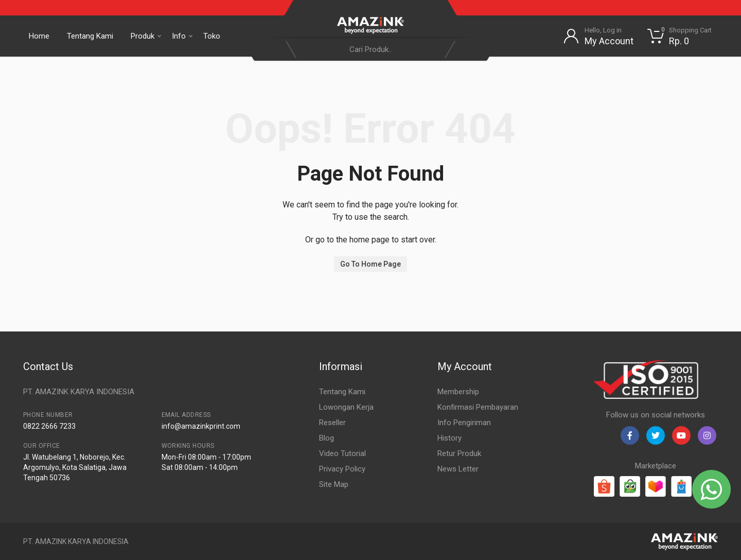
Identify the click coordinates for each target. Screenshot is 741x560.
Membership (458, 392)
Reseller (332, 423)
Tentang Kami (90, 36)
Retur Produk (459, 453)
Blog (327, 438)
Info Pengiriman (464, 423)
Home (39, 36)
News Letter (458, 469)
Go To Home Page (370, 264)
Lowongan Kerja (346, 407)
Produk (146, 36)
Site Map (334, 484)
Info (182, 36)
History (449, 438)
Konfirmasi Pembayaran (478, 407)
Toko (212, 36)
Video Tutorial (342, 453)
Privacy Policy (342, 469)
